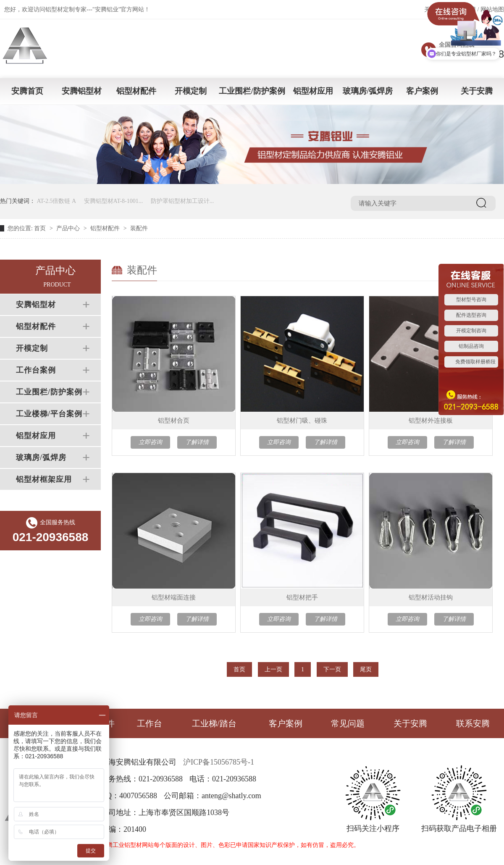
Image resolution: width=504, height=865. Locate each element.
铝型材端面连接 (174, 597)
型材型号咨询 (471, 300)
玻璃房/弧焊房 (368, 91)
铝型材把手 (302, 597)
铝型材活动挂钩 (431, 597)
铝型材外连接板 (431, 421)
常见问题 (348, 723)
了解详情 (197, 442)
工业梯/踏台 (214, 723)
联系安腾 (473, 723)
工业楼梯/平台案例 (49, 414)
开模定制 (191, 91)
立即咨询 (150, 442)
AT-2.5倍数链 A (57, 201)
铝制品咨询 (471, 346)
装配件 (139, 228)
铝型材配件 (136, 91)
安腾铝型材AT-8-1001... (114, 201)
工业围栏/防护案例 (252, 91)
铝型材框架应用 (44, 479)
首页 (40, 228)
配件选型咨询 (471, 315)
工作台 (150, 723)
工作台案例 (36, 370)
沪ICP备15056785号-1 (219, 762)
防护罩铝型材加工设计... (182, 201)
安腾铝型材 (82, 91)
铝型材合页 (174, 421)
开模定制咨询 (471, 331)
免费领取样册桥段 (475, 362)
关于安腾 (477, 91)
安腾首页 (27, 91)
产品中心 (68, 228)
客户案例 (422, 91)
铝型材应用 (313, 91)
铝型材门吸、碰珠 (302, 421)
